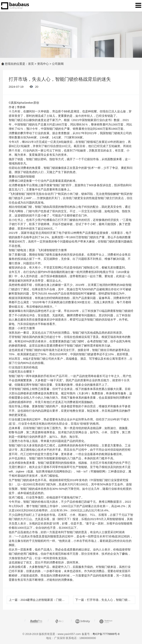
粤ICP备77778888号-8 (106, 634)
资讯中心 (43, 64)
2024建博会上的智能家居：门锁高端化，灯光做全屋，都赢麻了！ (63, 600)
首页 (31, 64)
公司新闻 (58, 64)
